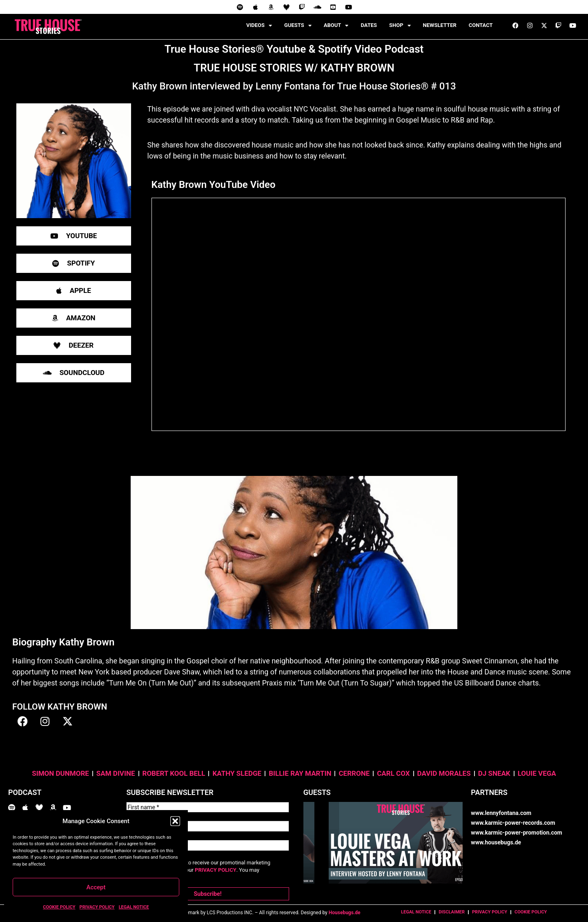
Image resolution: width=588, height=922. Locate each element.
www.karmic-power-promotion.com (516, 833)
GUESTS (298, 26)
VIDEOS (259, 26)
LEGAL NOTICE (134, 907)
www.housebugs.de (496, 842)
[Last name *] (207, 825)
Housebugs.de (345, 909)
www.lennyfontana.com (501, 813)
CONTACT (481, 25)
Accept (96, 887)
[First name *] (207, 807)
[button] (175, 821)
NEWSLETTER (440, 25)
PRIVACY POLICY (97, 907)
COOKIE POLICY (59, 907)
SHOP (400, 26)
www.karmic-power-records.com (513, 823)
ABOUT (336, 26)
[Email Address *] (207, 843)
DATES (369, 25)
